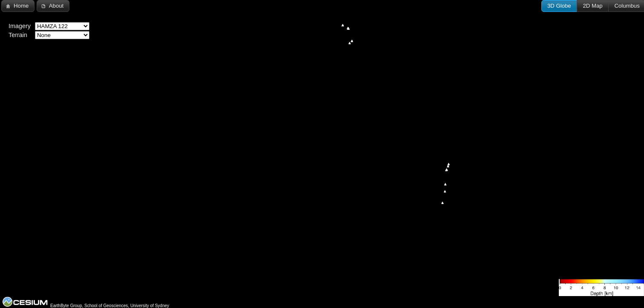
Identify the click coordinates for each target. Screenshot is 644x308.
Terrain (18, 35)
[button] (559, 6)
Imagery (20, 26)
